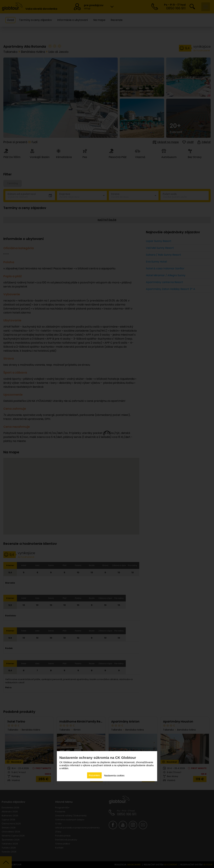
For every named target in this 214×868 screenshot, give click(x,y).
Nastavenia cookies (114, 776)
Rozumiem (94, 775)
